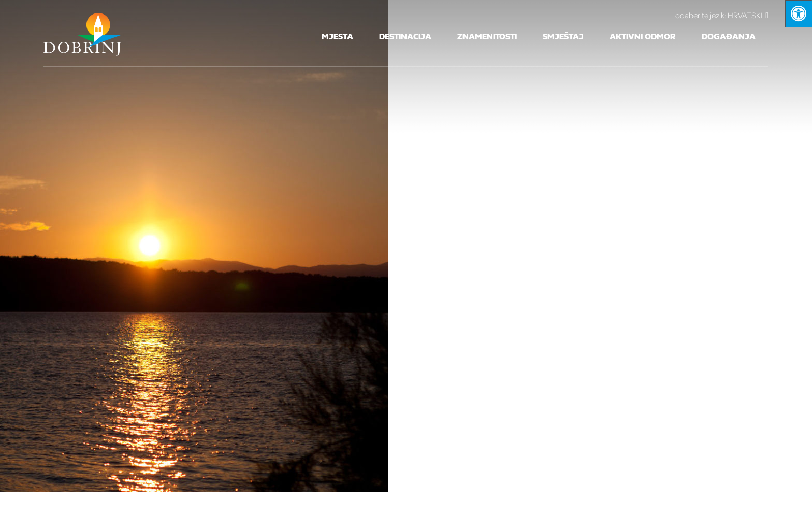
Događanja (729, 37)
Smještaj (563, 37)
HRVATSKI (722, 15)
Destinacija (405, 37)
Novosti (571, 218)
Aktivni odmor (643, 37)
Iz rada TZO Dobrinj (494, 218)
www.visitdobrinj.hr (626, 189)
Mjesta (337, 37)
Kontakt (415, 218)
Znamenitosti (487, 37)
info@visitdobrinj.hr (510, 189)
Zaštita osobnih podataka (322, 218)
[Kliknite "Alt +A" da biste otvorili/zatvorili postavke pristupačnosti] (798, 14)
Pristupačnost (637, 218)
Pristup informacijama (194, 218)
